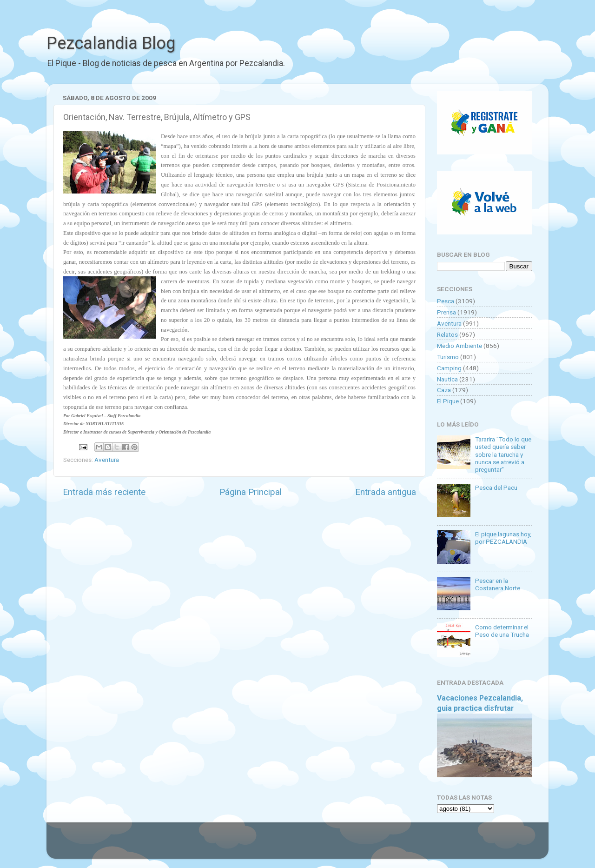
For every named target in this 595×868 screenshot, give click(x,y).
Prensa (446, 312)
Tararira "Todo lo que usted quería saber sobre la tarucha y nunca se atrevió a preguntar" (503, 454)
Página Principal (251, 492)
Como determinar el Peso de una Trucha (502, 631)
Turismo (448, 357)
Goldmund (314, 845)
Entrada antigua (386, 492)
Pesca (446, 301)
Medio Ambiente (459, 346)
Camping (449, 368)
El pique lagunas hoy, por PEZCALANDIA (503, 538)
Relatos (447, 334)
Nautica (447, 379)
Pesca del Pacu (496, 487)
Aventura (107, 460)
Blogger (393, 845)
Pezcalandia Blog (111, 43)
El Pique (448, 401)
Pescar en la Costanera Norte (498, 584)
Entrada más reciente (104, 492)
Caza (444, 390)
